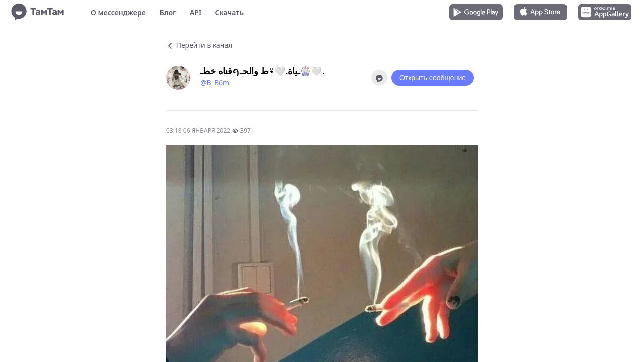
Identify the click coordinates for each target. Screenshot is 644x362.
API (195, 12)
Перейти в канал (199, 45)
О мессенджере (118, 12)
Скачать (229, 12)
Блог (168, 12)
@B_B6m (215, 83)
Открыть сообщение (433, 78)
